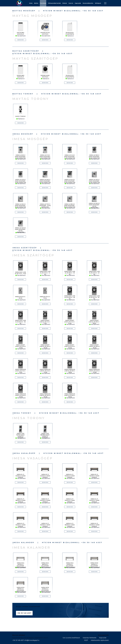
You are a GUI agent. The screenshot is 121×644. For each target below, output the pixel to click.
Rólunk (65, 3)
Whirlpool (98, 3)
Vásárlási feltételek (90, 638)
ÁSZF (86, 640)
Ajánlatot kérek (21, 40)
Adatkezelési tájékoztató (100, 640)
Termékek (43, 3)
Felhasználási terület (54, 3)
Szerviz (71, 3)
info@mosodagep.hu (32, 640)
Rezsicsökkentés (88, 3)
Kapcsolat (78, 3)
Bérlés (36, 3)
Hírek (31, 3)
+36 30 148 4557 (93, 11)
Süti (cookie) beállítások (71, 638)
